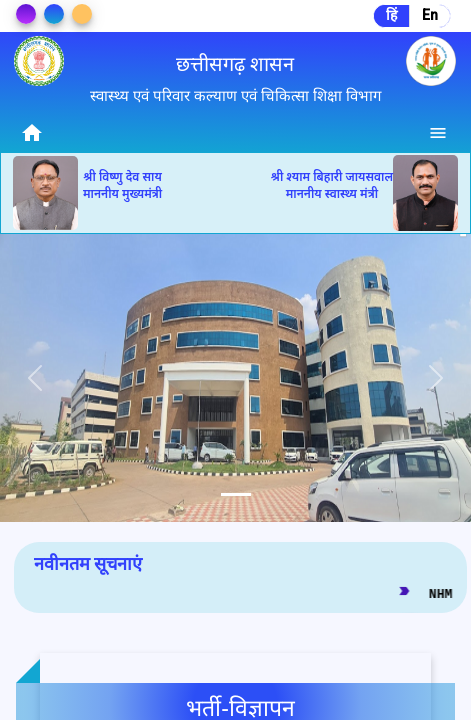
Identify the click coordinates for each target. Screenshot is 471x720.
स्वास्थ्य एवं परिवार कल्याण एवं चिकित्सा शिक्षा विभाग (235, 96)
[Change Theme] (26, 14)
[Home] (32, 132)
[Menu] (439, 132)
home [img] (32, 133)
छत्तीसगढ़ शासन (235, 64)
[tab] (236, 494)
